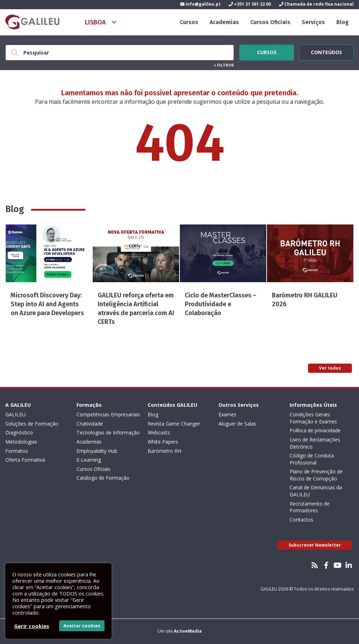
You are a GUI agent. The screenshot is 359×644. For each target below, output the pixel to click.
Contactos (301, 520)
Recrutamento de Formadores (310, 507)
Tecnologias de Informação (108, 432)
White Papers (163, 442)
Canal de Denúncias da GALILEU (316, 491)
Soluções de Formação (32, 424)
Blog (343, 22)
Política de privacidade (315, 430)
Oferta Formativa (25, 460)
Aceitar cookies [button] (82, 626)
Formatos (17, 451)
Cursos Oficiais (270, 22)
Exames (227, 414)
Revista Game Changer (174, 424)
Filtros (224, 65)
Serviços (313, 22)
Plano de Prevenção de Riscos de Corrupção (316, 475)
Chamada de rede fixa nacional (316, 4)
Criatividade (90, 424)
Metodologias (21, 442)
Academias (224, 22)
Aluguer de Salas (237, 424)
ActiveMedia (188, 631)
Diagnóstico (19, 432)
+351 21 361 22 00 (250, 4)
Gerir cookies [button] (32, 626)
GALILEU (15, 414)
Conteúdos (326, 51)
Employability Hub (97, 451)
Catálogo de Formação (103, 478)
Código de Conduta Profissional (312, 459)
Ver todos (330, 368)
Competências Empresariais (108, 414)
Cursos (189, 22)
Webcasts (159, 432)
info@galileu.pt (200, 4)
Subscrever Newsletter (315, 545)
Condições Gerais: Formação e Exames (313, 418)
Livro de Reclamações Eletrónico (315, 443)
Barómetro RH (164, 451)
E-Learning (89, 460)
